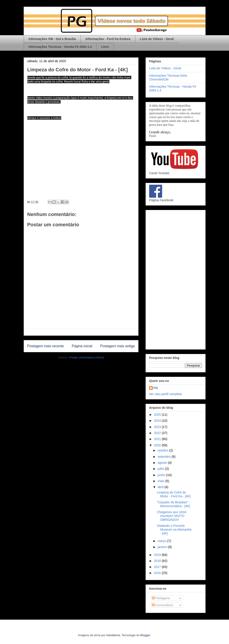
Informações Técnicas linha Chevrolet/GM (168, 77)
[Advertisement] (176, 279)
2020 (158, 445)
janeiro (163, 547)
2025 (158, 415)
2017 (158, 567)
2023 (158, 427)
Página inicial (82, 346)
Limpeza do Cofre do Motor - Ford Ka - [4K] (174, 494)
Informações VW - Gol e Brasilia (52, 39)
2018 (158, 561)
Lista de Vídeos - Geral (157, 39)
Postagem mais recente (46, 346)
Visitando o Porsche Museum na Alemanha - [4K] (174, 530)
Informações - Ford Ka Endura (108, 39)
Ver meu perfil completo (166, 394)
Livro (105, 47)
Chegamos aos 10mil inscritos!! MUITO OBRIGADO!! (172, 516)
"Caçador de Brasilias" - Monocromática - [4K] (173, 504)
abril (161, 487)
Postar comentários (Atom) (87, 357)
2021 (158, 439)
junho (162, 475)
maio (161, 481)
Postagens (161, 598)
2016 (158, 573)
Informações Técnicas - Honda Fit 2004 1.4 (60, 47)
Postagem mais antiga (117, 346)
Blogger (145, 635)
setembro (165, 457)
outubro (163, 450)
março (162, 541)
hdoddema (113, 635)
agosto (163, 463)
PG (156, 388)
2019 (158, 555)
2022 (158, 433)
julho (161, 469)
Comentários (162, 605)
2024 (158, 421)
